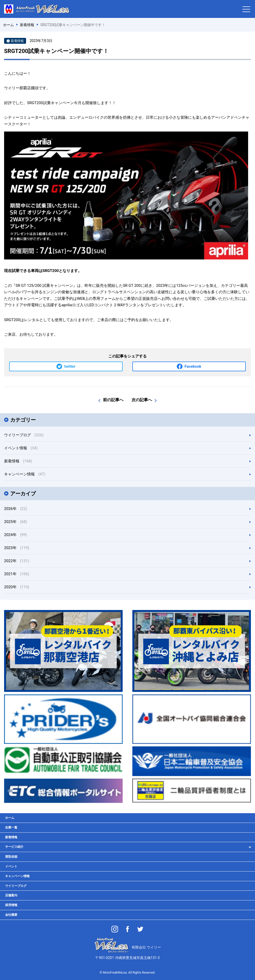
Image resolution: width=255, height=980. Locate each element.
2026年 (16, 509)
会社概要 (11, 915)
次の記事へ (142, 400)
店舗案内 (11, 895)
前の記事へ (113, 400)
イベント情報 (21, 448)
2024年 (16, 535)
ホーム (10, 818)
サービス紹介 (14, 847)
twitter (70, 366)
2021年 (17, 574)
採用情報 (11, 905)
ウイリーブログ (24, 435)
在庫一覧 (11, 827)
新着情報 (18, 461)
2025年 (16, 522)
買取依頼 (11, 857)
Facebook (193, 366)
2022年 (17, 561)
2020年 (17, 587)
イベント (11, 866)
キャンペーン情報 (25, 474)
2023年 (17, 548)
